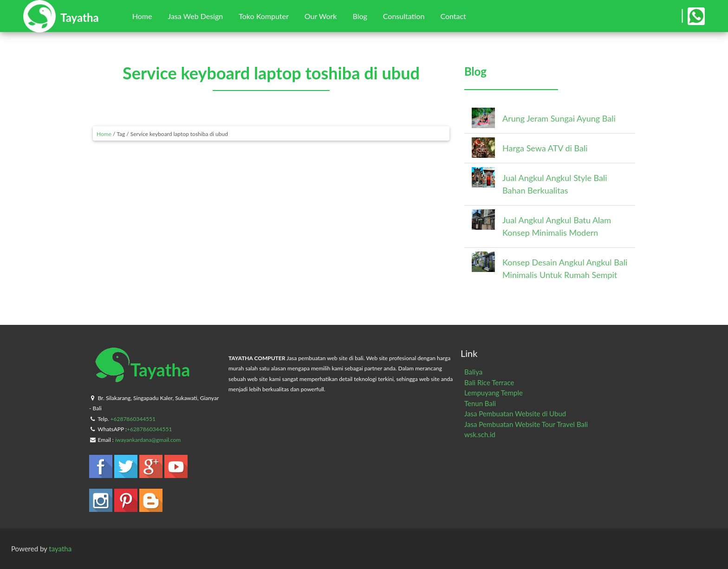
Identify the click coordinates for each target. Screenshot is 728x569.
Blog (360, 16)
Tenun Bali (480, 403)
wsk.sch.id (480, 434)
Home (142, 16)
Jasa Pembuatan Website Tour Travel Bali (526, 424)
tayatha (60, 549)
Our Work (321, 16)
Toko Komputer (264, 16)
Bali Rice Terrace (489, 382)
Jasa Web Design (195, 16)
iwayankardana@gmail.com (148, 440)
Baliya (473, 372)
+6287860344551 (133, 419)
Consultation (404, 16)
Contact (453, 16)
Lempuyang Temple (494, 393)
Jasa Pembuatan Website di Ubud (515, 414)
